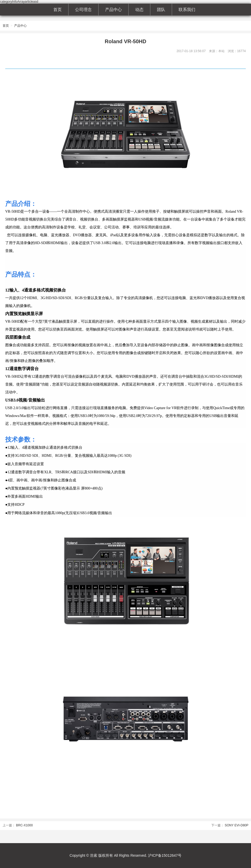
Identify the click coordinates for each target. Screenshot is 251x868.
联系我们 (187, 10)
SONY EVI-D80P (237, 825)
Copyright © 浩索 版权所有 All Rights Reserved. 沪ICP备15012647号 (125, 855)
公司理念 (83, 10)
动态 (139, 10)
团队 (161, 10)
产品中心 (113, 10)
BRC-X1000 (24, 825)
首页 (58, 10)
